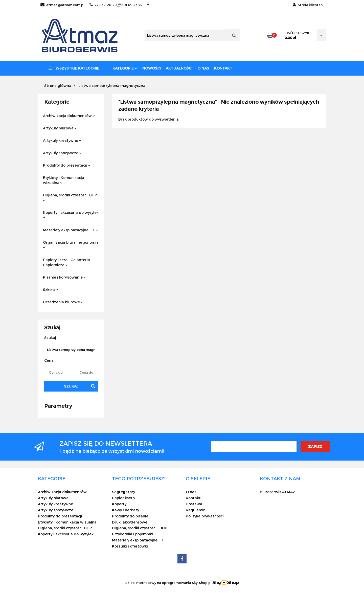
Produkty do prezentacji (67, 165)
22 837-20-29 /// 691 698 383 (116, 5)
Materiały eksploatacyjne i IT (71, 230)
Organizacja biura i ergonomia (71, 244)
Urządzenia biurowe (63, 302)
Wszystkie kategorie (74, 68)
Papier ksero (123, 498)
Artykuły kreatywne (62, 140)
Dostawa (194, 504)
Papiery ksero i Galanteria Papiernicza (66, 262)
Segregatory (123, 492)
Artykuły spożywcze (62, 153)
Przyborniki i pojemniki (132, 534)
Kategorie (125, 68)
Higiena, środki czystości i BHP (140, 528)
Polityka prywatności (205, 516)
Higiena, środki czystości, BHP (70, 197)
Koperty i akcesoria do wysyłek (71, 214)
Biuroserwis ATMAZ (278, 492)
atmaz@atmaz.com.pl (62, 5)
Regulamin (196, 510)
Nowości (152, 68)
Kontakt (223, 68)
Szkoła (50, 290)
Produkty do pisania (130, 516)
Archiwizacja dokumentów (69, 116)
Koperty (119, 504)
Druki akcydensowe (130, 522)
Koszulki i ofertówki (130, 546)
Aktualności (179, 68)
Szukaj (71, 386)
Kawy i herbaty (126, 510)
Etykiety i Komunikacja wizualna (64, 180)
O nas (203, 68)
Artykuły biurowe (60, 128)
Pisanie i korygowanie (64, 277)
